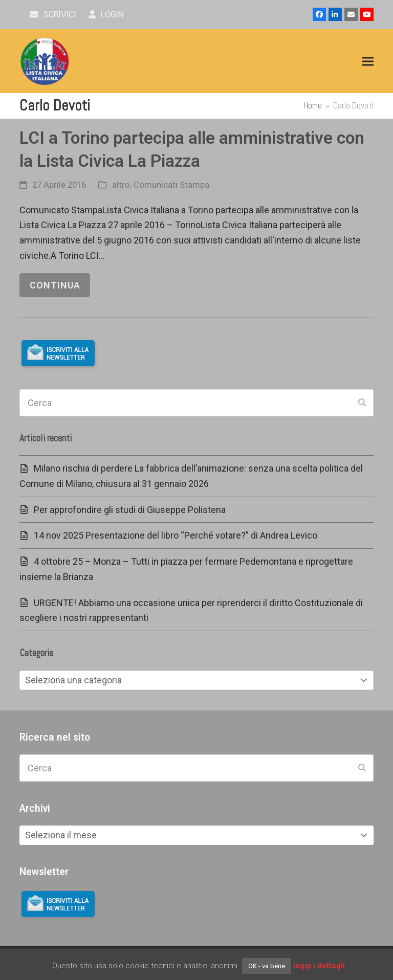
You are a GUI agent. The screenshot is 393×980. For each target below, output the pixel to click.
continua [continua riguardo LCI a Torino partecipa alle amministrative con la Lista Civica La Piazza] (55, 285)
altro (121, 185)
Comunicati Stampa (171, 185)
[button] (368, 62)
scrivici (53, 15)
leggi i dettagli (319, 966)
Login (106, 15)
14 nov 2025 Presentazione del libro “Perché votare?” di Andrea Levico (176, 535)
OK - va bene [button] (267, 966)
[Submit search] (362, 403)
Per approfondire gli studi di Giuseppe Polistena (130, 510)
